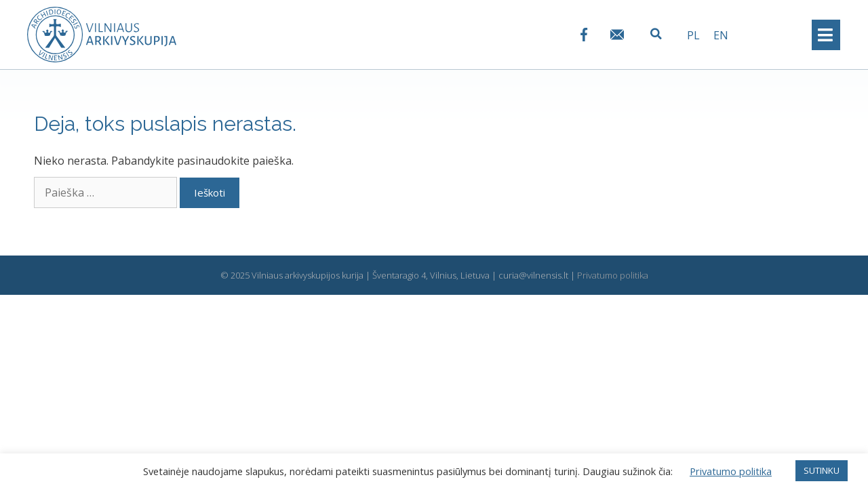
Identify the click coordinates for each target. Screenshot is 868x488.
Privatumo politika (613, 275)
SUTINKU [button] (822, 470)
